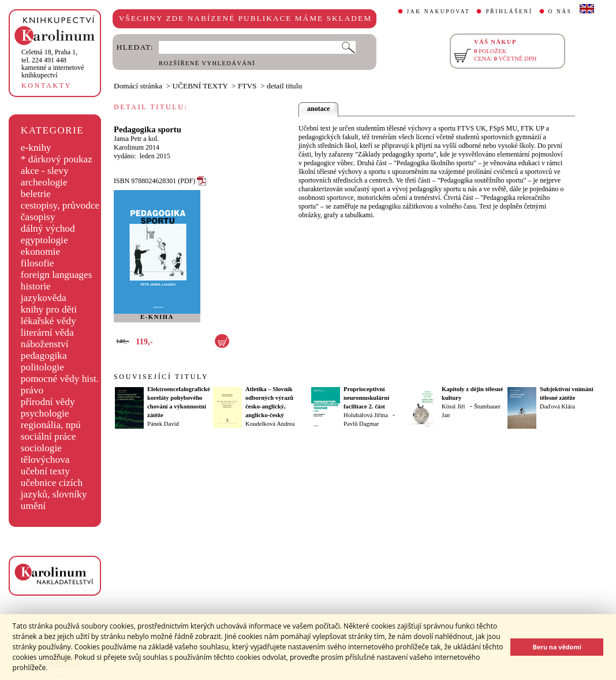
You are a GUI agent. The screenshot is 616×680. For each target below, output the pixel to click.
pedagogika (44, 356)
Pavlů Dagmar (361, 424)
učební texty (45, 471)
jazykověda (44, 298)
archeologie (44, 182)
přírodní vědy (48, 402)
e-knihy (36, 148)
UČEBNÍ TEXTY (200, 86)
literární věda (47, 332)
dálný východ (48, 228)
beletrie (36, 194)
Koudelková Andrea (270, 424)
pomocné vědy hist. (60, 379)
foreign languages (57, 275)
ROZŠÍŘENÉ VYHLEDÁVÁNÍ (207, 63)
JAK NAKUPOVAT (439, 12)
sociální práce (48, 436)
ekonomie (40, 252)
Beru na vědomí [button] (557, 647)
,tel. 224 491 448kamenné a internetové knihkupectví (53, 64)
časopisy (38, 217)
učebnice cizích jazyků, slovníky (54, 488)
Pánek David (163, 424)
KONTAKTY (46, 86)
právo (32, 390)
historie (36, 286)
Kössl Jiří (453, 406)
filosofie (38, 263)
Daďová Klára (557, 406)
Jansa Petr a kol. (136, 139)
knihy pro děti (49, 309)
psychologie (45, 413)
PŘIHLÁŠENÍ (509, 12)
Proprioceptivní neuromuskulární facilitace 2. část (366, 398)
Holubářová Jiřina (366, 415)
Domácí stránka (138, 86)
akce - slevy (45, 171)
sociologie (41, 448)
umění (33, 506)
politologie (42, 367)
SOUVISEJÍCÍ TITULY (161, 377)
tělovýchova (45, 460)
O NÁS (560, 12)
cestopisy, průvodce (60, 205)
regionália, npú (51, 425)
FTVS (247, 86)
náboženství (45, 344)
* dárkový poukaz (57, 159)
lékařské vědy (48, 321)
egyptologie (44, 240)
